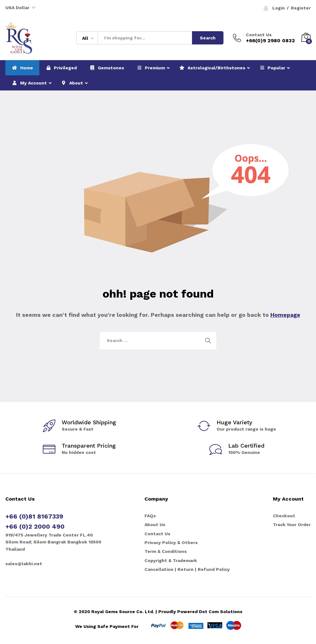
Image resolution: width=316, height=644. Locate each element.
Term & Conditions (166, 551)
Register (301, 8)
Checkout (284, 516)
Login (279, 8)
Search (208, 38)
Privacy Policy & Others (171, 542)
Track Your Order (292, 525)
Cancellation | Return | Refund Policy (187, 569)
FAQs (150, 516)
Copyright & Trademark (171, 560)
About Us (155, 525)
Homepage (285, 315)
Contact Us (259, 35)
